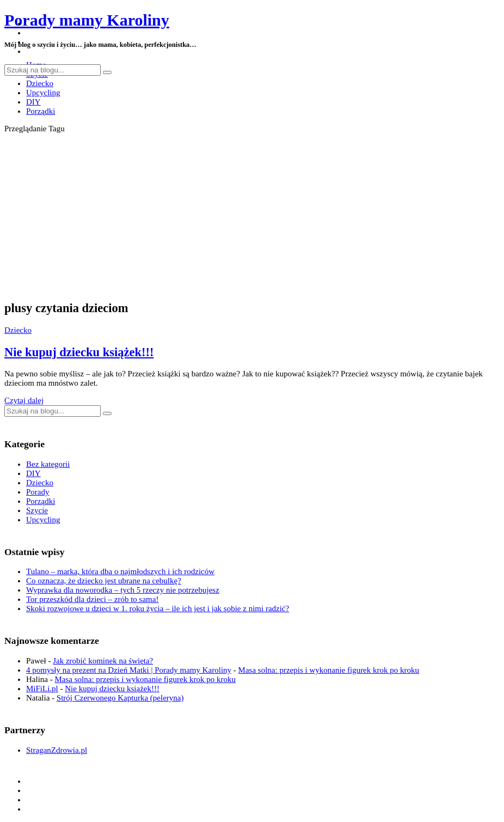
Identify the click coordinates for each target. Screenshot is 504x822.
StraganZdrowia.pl (57, 750)
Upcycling (43, 93)
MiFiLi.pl (42, 689)
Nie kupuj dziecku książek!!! (79, 352)
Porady (38, 492)
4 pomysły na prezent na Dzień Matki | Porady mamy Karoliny (129, 670)
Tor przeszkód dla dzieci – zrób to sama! (92, 599)
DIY (33, 102)
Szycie (37, 510)
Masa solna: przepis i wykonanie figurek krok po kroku (329, 670)
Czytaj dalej (24, 400)
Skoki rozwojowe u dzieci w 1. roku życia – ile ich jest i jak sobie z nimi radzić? (158, 608)
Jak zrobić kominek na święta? (103, 661)
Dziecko (40, 83)
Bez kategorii (48, 464)
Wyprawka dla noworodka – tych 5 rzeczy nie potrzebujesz (123, 590)
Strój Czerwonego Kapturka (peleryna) (120, 698)
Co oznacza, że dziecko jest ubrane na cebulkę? (104, 581)
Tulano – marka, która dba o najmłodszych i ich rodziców (120, 571)
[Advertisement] (252, 215)
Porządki (41, 111)
